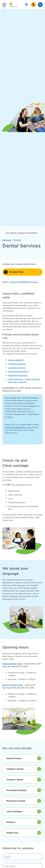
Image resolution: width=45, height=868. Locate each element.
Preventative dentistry (18, 372)
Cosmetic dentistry (17, 368)
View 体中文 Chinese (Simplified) (21, 233)
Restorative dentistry (18, 375)
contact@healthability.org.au (18, 427)
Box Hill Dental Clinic (13, 685)
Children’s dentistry (17, 364)
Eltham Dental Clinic (12, 664)
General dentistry (16, 360)
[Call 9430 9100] (33, 5)
